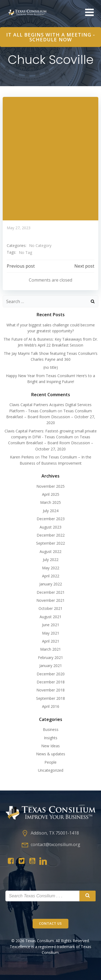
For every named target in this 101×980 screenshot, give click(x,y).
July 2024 (51, 511)
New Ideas (50, 746)
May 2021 (51, 633)
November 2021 (50, 600)
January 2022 (51, 584)
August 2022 (50, 551)
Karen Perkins (22, 457)
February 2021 (50, 657)
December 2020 (51, 674)
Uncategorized (51, 770)
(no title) (51, 367)
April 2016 (51, 706)
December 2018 (51, 682)
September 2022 (50, 543)
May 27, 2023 (19, 228)
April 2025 (51, 494)
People (50, 762)
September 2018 (50, 698)
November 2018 (50, 690)
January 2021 (51, 666)
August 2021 (50, 617)
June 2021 (51, 625)
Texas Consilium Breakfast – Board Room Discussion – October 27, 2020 (51, 417)
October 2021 (50, 608)
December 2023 (51, 519)
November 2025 (50, 486)
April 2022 (51, 576)
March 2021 (50, 649)
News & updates (51, 754)
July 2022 (51, 560)
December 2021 (51, 592)
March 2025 (50, 502)
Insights (51, 738)
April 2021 (51, 641)
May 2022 (51, 568)
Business (51, 729)
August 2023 (50, 527)
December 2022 (51, 535)
